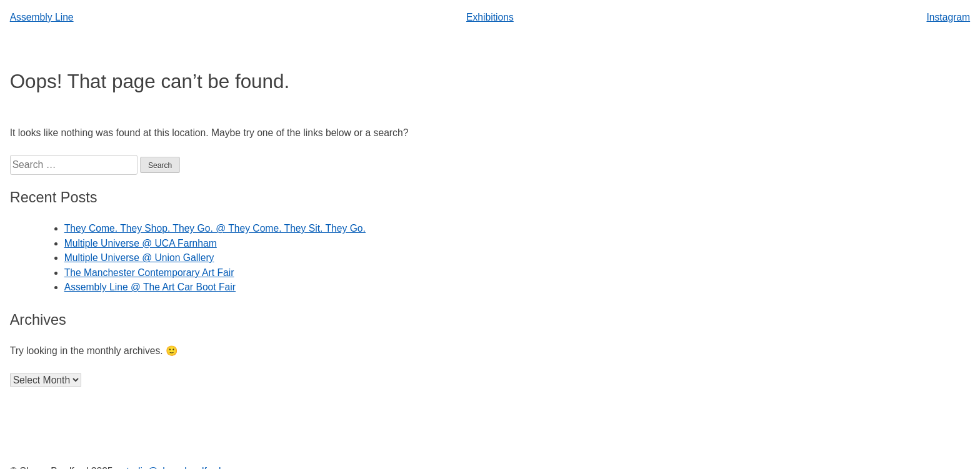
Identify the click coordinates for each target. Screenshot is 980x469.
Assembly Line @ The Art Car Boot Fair (150, 287)
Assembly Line (42, 17)
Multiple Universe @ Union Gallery (139, 258)
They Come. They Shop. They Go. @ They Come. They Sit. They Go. (215, 228)
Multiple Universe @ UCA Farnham (141, 243)
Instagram (948, 17)
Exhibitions (490, 17)
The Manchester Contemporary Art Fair (149, 273)
